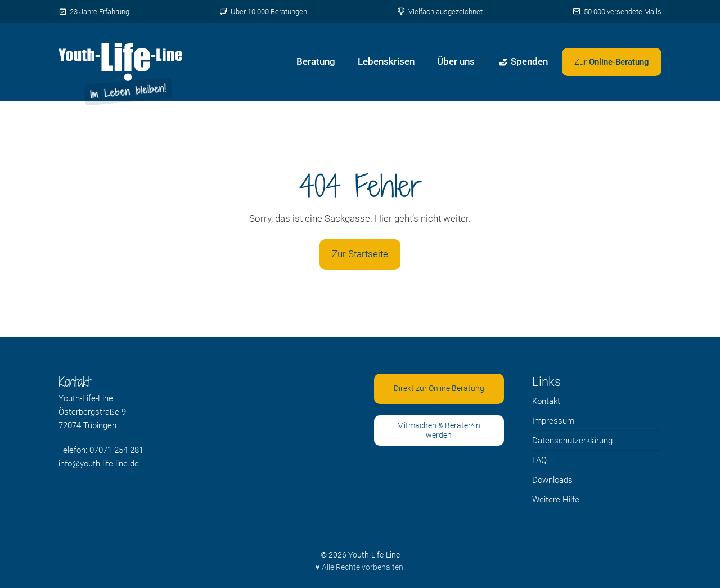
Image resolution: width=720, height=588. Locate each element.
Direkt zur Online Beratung (439, 388)
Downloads (552, 480)
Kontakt (546, 401)
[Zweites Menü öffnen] (612, 62)
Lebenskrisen (386, 61)
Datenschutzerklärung (572, 441)
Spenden (523, 61)
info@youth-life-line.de (99, 464)
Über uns (456, 61)
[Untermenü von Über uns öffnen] (483, 62)
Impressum (553, 421)
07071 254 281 (116, 450)
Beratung (316, 61)
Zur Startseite (360, 254)
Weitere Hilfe (556, 500)
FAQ (539, 460)
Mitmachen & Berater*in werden (439, 430)
